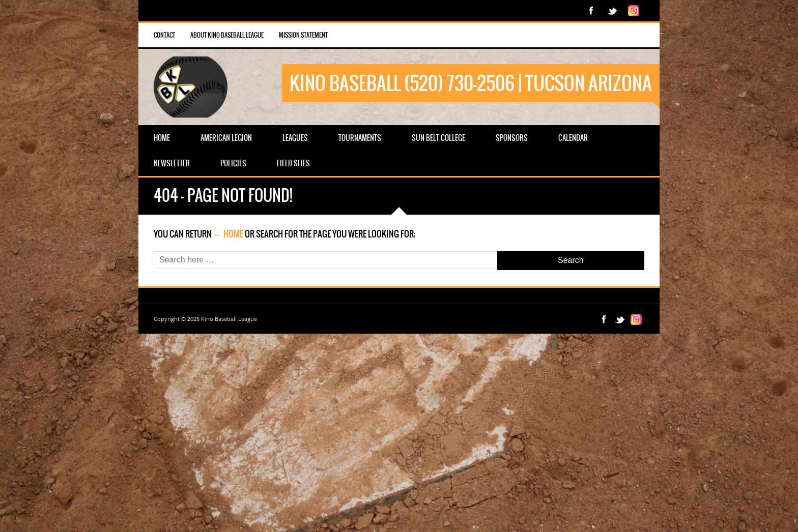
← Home (228, 234)
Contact (164, 35)
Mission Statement (303, 35)
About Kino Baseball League (227, 35)
